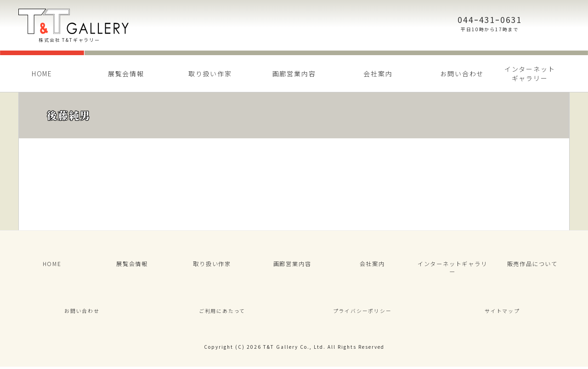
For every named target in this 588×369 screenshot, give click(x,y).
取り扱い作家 (210, 74)
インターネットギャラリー (530, 74)
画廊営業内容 (294, 74)
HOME (42, 74)
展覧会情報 (126, 74)
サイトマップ (502, 310)
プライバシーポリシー (362, 310)
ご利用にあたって (222, 310)
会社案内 (378, 74)
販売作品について (532, 266)
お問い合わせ (462, 74)
